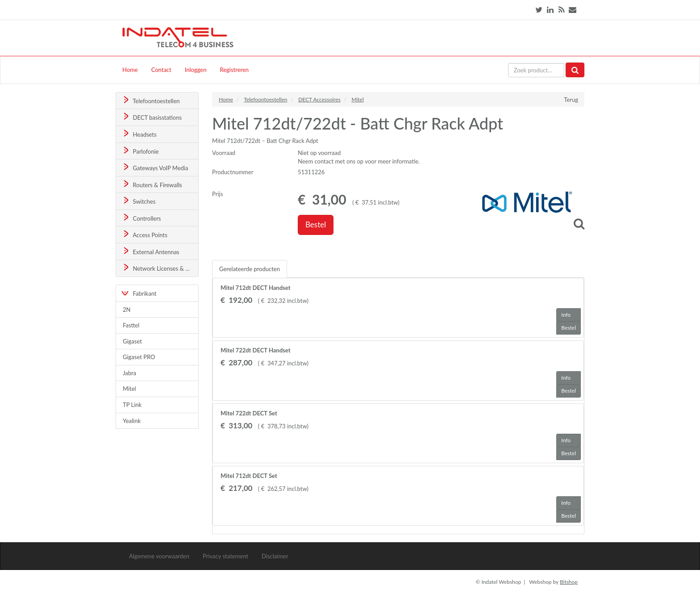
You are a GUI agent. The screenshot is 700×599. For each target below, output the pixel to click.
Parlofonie (140, 151)
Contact (161, 70)
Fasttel (131, 325)
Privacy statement (225, 556)
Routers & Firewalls (152, 184)
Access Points (144, 234)
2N (127, 310)
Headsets (139, 134)
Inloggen (196, 70)
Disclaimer (275, 556)
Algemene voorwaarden (159, 556)
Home (130, 70)
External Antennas (150, 251)
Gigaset (132, 341)
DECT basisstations (152, 117)
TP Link (132, 405)
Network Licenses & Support (160, 268)
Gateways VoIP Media (155, 167)
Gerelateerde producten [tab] (250, 269)
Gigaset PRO (139, 357)
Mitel (129, 389)
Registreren (234, 70)
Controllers (141, 218)
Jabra (129, 373)
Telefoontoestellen (151, 100)
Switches (139, 201)
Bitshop (569, 582)
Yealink (132, 421)
